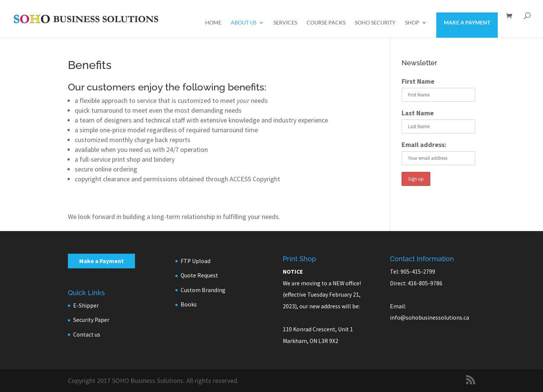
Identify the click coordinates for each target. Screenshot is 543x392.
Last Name (418, 113)
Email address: (424, 145)
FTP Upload (196, 261)
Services (285, 23)
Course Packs (326, 23)
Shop (412, 23)
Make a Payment (467, 22)
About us (244, 23)
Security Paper (91, 320)
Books (189, 304)
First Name (418, 81)
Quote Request (199, 275)
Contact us (87, 335)
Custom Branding (203, 290)
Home (213, 23)
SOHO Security (375, 23)
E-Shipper (86, 305)
